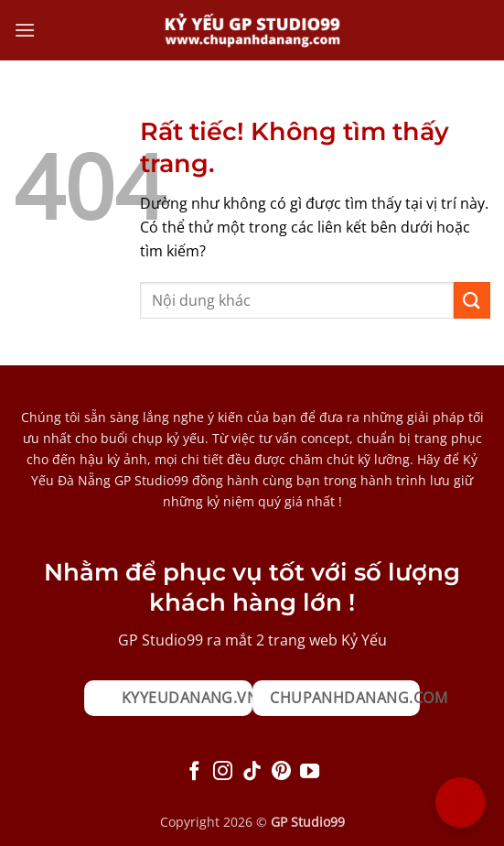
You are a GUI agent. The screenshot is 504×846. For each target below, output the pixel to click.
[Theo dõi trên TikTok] (252, 772)
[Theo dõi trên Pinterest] (281, 772)
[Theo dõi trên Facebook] (194, 772)
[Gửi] (472, 300)
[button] (25, 30)
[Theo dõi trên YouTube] (310, 772)
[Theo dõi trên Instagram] (223, 772)
